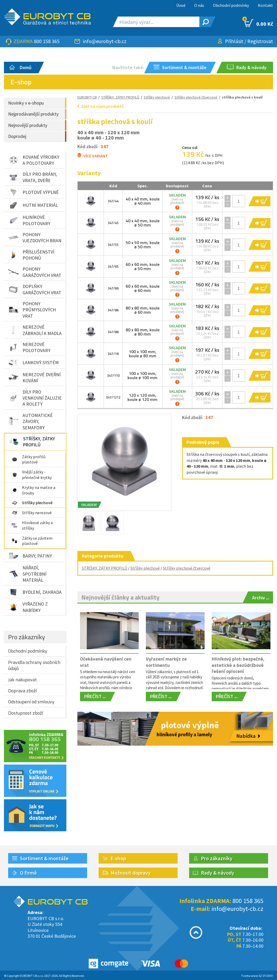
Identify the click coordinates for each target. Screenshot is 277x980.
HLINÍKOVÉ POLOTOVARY (29, 220)
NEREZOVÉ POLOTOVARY (29, 347)
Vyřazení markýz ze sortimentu (166, 662)
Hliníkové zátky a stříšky (32, 525)
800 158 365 (47, 41)
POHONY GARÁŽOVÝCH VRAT (35, 272)
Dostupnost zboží (26, 713)
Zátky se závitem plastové (32, 541)
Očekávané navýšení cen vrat (106, 662)
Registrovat (260, 41)
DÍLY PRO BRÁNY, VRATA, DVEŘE (32, 177)
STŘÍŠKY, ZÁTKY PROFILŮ (32, 442)
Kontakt (265, 5)
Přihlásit (234, 41)
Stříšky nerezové (31, 513)
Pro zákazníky (27, 637)
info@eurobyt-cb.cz (105, 41)
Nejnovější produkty (28, 125)
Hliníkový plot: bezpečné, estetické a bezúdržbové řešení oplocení (238, 665)
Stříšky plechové (32, 503)
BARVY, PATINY (30, 556)
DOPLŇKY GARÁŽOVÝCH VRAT (35, 289)
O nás (199, 5)
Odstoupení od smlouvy (31, 702)
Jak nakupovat (22, 680)
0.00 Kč (259, 23)
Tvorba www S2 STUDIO (257, 976)
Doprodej (17, 136)
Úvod (181, 5)
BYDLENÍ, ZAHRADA (35, 592)
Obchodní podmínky (231, 5)
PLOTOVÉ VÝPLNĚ (33, 192)
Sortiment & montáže (44, 858)
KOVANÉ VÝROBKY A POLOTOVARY (34, 160)
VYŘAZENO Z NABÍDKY (28, 607)
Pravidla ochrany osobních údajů (34, 665)
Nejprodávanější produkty (33, 114)
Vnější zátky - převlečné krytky (31, 475)
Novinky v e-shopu (26, 103)
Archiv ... (261, 598)
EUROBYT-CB (87, 97)
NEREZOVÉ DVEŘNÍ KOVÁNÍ (34, 378)
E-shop (118, 858)
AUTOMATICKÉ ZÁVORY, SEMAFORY (30, 421)
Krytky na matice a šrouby (33, 490)
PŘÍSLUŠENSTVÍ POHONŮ (31, 255)
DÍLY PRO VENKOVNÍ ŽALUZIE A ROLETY (35, 398)
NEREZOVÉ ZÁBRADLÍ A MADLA (35, 330)
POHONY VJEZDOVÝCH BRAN (35, 238)
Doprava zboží (22, 691)
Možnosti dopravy (130, 873)
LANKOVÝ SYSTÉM (33, 363)
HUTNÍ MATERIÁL (33, 205)
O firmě (28, 873)
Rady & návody (218, 873)
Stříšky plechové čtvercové (187, 568)
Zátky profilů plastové (28, 459)
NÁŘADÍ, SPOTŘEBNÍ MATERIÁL (27, 574)
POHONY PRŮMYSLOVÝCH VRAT (32, 310)
